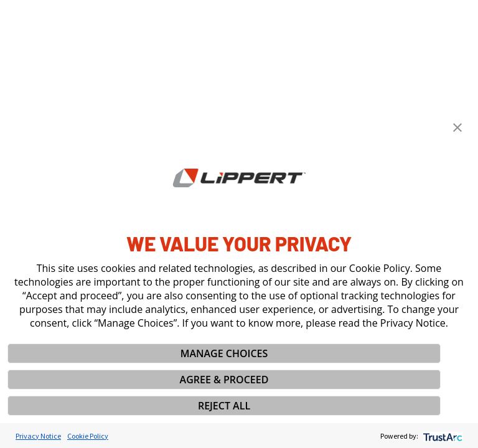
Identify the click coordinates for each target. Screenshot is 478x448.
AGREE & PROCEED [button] (224, 380)
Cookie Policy (88, 436)
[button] (457, 128)
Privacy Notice (38, 436)
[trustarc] (442, 436)
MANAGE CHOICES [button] (224, 353)
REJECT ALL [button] (224, 406)
